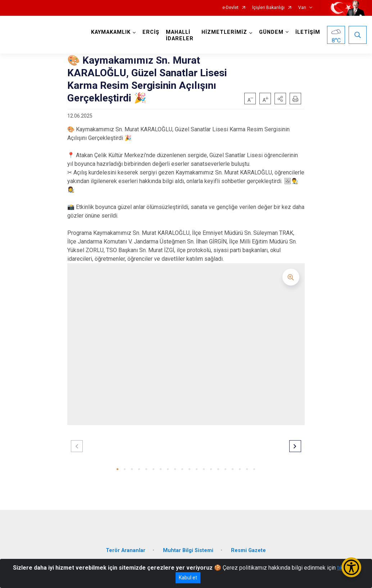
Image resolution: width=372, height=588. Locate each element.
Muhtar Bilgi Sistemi (188, 550)
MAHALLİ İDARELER (180, 35)
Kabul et (188, 578)
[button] (280, 99)
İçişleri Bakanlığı (268, 8)
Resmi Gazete (248, 550)
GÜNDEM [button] (271, 32)
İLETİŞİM (308, 32)
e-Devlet (230, 8)
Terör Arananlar (126, 550)
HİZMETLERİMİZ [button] (224, 32)
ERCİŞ (151, 32)
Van (302, 8)
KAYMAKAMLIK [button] (111, 32)
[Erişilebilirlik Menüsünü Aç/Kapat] (351, 567)
